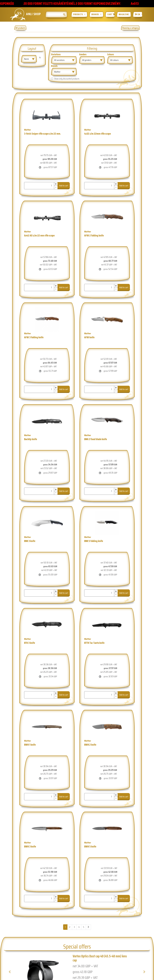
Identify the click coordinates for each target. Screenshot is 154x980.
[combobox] (29, 59)
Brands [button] (96, 14)
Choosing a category (130, 28)
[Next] (88, 927)
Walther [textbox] (57, 72)
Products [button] (79, 14)
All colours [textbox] (114, 60)
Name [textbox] (27, 59)
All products (20, 28)
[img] (64, 14)
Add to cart (64, 186)
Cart (111, 14)
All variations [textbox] (59, 60)
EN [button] (138, 14)
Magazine (124, 14)
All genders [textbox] (87, 60)
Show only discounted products (67, 79)
